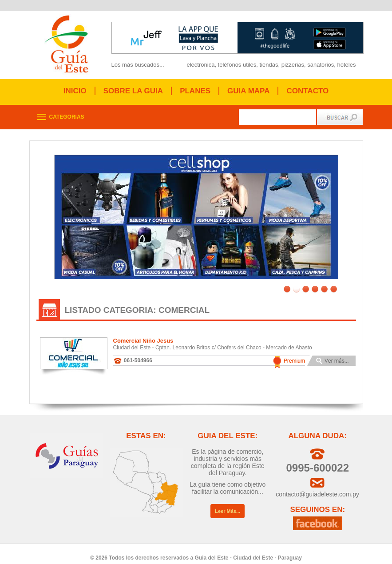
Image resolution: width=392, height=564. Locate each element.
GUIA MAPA (248, 91)
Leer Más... (228, 504)
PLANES (195, 91)
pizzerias (293, 65)
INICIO (75, 91)
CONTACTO (307, 91)
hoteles (346, 65)
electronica (201, 65)
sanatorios (321, 65)
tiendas (269, 65)
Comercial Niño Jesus (143, 334)
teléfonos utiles (237, 65)
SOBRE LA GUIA (133, 91)
